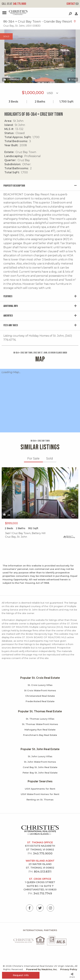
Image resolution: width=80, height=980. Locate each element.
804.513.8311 (43, 872)
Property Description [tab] (14, 186)
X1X (40, 493)
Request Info (21, 975)
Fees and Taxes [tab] (11, 325)
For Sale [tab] (33, 458)
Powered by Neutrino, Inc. (42, 969)
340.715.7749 (43, 894)
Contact (72, 4)
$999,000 (11, 523)
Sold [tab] (50, 458)
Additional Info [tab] (11, 306)
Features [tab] (8, 296)
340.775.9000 (14, 4)
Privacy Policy (69, 969)
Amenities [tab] (8, 316)
